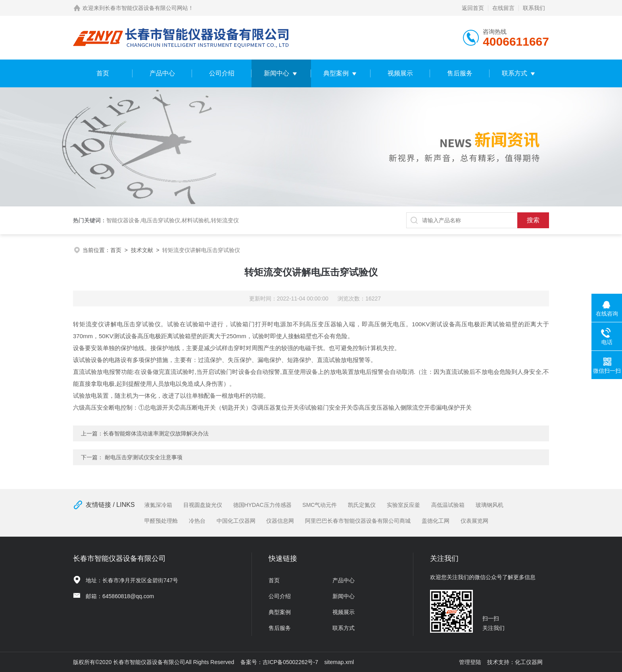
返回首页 (473, 8)
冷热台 (197, 521)
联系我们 (534, 8)
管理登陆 (470, 662)
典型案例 (336, 73)
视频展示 (400, 73)
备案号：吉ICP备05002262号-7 (279, 662)
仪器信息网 (280, 521)
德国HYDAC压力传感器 (262, 505)
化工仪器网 (529, 662)
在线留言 (503, 8)
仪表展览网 (474, 521)
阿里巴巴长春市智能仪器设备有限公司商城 (358, 521)
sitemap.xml (339, 662)
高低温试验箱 (448, 505)
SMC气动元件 (320, 505)
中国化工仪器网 (236, 521)
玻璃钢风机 (490, 505)
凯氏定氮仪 (362, 505)
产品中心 (162, 73)
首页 (103, 73)
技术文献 (142, 250)
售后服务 (460, 73)
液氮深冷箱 (158, 505)
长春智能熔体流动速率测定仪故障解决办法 (156, 433)
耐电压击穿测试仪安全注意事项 (144, 457)
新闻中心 (276, 73)
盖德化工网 (436, 521)
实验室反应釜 (403, 505)
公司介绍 (222, 73)
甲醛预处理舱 (161, 521)
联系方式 (514, 73)
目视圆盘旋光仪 (203, 505)
